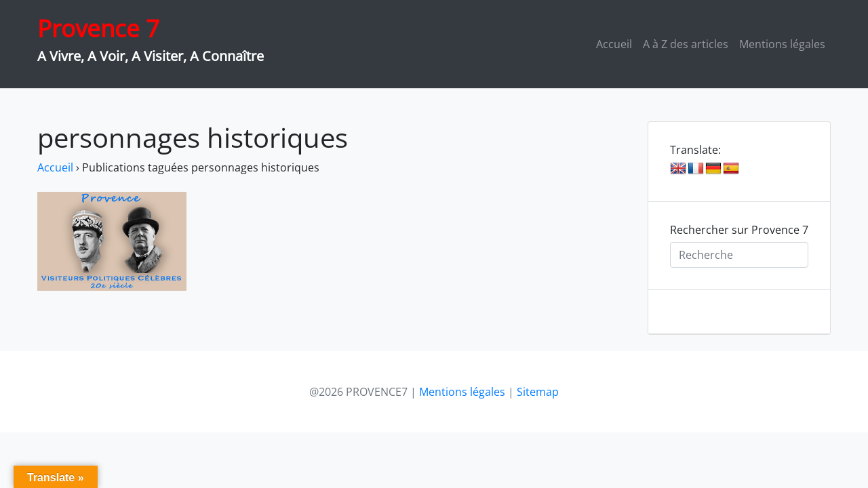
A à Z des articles (686, 44)
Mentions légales (782, 44)
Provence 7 (98, 28)
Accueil (614, 44)
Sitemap (538, 392)
